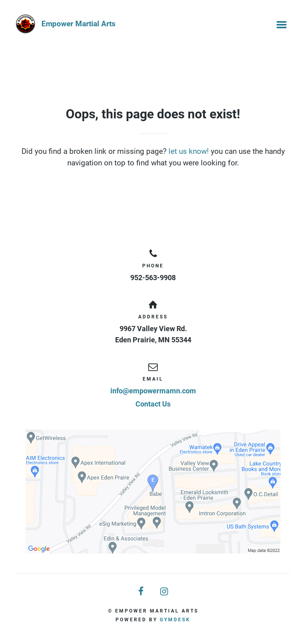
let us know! (189, 151)
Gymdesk (175, 620)
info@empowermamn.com (153, 391)
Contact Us (153, 404)
